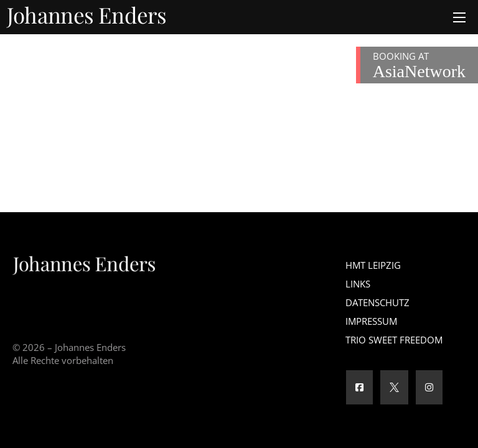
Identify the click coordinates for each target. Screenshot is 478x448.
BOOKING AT (419, 65)
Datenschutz (377, 302)
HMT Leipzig (373, 265)
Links (358, 284)
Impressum (371, 321)
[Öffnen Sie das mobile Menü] (459, 17)
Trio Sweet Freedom (394, 340)
